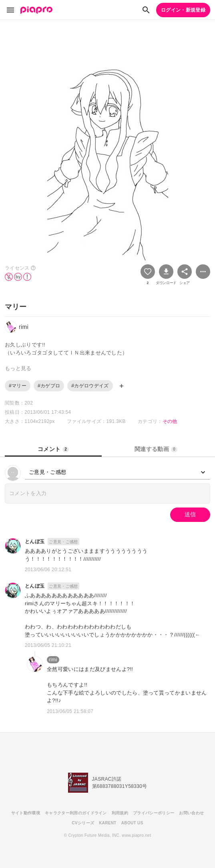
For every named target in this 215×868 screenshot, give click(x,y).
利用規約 (120, 813)
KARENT (108, 823)
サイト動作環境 (26, 813)
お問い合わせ (191, 813)
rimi (53, 660)
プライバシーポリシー (154, 813)
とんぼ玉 (35, 542)
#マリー (18, 386)
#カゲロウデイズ (90, 386)
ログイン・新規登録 (183, 10)
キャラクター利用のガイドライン (76, 813)
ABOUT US (132, 823)
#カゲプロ (49, 386)
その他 (170, 421)
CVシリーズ (83, 823)
